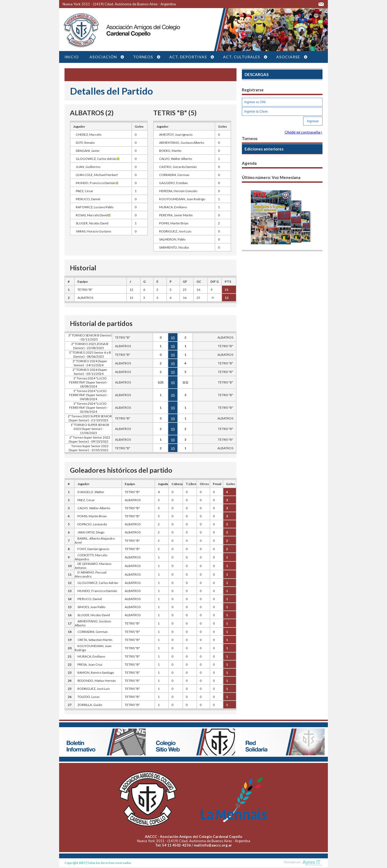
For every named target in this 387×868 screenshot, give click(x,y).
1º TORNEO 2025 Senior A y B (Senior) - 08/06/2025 (90, 354)
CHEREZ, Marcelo (89, 134)
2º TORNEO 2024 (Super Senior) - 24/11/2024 (90, 363)
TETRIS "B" (85, 290)
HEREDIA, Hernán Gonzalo (178, 191)
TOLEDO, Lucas (89, 697)
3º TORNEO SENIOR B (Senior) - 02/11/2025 (90, 337)
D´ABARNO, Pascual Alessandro (91, 574)
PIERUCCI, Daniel (88, 199)
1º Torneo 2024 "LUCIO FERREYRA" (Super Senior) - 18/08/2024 (89, 382)
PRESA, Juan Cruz (90, 664)
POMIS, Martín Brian (174, 223)
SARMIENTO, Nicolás (174, 247)
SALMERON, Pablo (172, 239)
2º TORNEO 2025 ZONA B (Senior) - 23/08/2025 (90, 346)
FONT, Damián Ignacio (93, 549)
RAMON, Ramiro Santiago (96, 672)
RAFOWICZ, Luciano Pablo (95, 207)
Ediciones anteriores (264, 149)
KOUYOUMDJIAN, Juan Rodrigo (182, 199)
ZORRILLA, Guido (90, 705)
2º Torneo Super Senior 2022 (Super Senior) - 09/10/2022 (89, 439)
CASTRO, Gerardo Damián (178, 167)
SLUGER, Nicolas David (92, 223)
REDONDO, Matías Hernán (97, 681)
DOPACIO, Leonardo (92, 524)
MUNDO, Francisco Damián (97, 183)
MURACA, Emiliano (173, 207)
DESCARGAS (257, 74)
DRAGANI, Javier (88, 151)
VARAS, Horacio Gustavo (93, 231)
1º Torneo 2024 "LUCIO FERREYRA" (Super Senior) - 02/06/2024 (89, 408)
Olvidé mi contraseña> (304, 132)
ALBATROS (85, 298)
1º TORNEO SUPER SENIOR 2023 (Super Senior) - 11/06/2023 (90, 429)
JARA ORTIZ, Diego (91, 532)
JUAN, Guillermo (88, 167)
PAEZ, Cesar (85, 191)
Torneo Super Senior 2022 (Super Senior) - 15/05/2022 (89, 448)
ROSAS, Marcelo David (93, 215)
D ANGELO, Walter (91, 492)
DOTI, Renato (85, 143)
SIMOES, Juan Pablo (91, 607)
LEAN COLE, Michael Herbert (97, 175)
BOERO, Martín (170, 151)
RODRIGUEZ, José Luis (175, 231)
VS (173, 337)
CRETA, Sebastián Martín (95, 640)
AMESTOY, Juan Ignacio (176, 134)
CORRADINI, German (174, 175)
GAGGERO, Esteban (173, 183)
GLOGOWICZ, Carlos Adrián (97, 159)
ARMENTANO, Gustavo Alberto (182, 143)
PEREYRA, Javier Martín (176, 215)
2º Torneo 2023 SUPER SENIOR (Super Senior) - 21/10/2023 (90, 418)
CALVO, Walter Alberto (175, 159)
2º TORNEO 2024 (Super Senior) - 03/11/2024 (90, 372)
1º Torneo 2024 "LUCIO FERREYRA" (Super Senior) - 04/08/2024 (89, 395)
